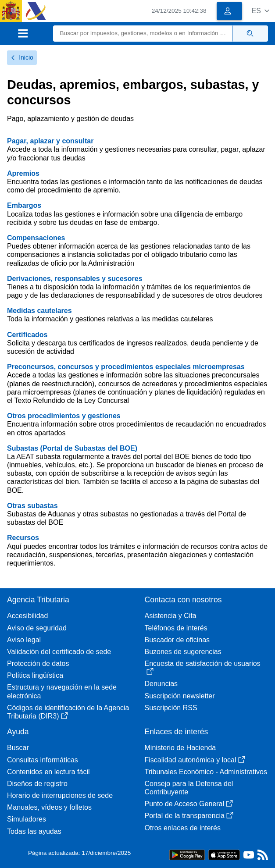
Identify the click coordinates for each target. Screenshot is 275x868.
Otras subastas (32, 506)
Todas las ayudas (34, 831)
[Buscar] (143, 34)
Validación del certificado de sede (59, 652)
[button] (260, 11)
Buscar (18, 748)
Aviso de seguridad (37, 628)
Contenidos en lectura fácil (48, 772)
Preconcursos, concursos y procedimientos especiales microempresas (126, 367)
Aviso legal (24, 640)
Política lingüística (35, 675)
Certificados (27, 335)
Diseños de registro (37, 784)
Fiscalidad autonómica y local (195, 760)
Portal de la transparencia (189, 816)
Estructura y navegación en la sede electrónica (62, 691)
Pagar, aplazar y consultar (50, 141)
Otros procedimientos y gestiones (64, 416)
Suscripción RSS (171, 708)
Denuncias (161, 684)
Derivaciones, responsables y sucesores (75, 279)
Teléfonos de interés (176, 628)
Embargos (24, 205)
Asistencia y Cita (171, 616)
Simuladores (27, 819)
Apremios (23, 173)
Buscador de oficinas (177, 640)
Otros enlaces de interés (183, 828)
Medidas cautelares (39, 311)
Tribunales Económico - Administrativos (206, 772)
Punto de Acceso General (189, 804)
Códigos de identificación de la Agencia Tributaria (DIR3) (68, 712)
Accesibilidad (27, 616)
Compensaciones (36, 238)
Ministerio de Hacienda (180, 748)
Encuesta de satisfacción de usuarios (203, 667)
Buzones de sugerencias (183, 652)
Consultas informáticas (43, 760)
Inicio (22, 57)
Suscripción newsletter (180, 696)
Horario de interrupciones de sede (60, 795)
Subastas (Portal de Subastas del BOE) (72, 448)
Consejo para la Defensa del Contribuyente (189, 788)
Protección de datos (38, 663)
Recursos (23, 538)
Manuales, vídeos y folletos (49, 807)
